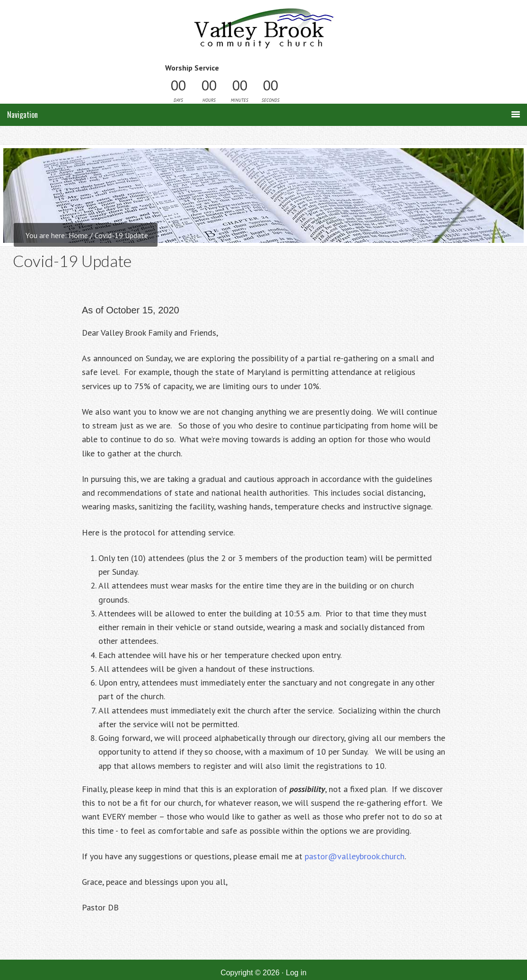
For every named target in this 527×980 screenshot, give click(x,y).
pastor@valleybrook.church (355, 856)
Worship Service (192, 68)
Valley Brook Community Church (263, 32)
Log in (296, 973)
